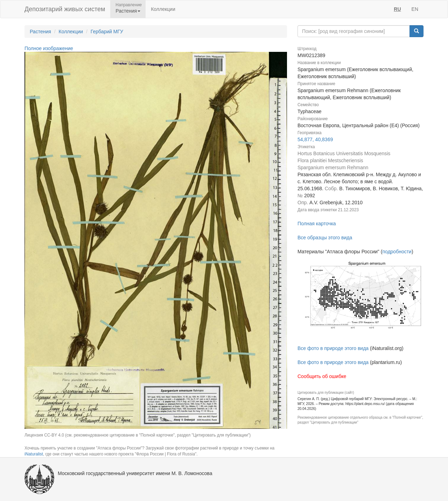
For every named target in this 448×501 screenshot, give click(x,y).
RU (397, 9)
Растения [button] (128, 11)
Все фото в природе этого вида (333, 348)
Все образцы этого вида (325, 238)
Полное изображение (49, 48)
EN (415, 9)
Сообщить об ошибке (322, 376)
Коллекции (163, 9)
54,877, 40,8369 (315, 139)
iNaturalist (34, 454)
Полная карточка (317, 224)
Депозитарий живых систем (65, 9)
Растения (40, 32)
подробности (397, 252)
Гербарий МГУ (107, 32)
